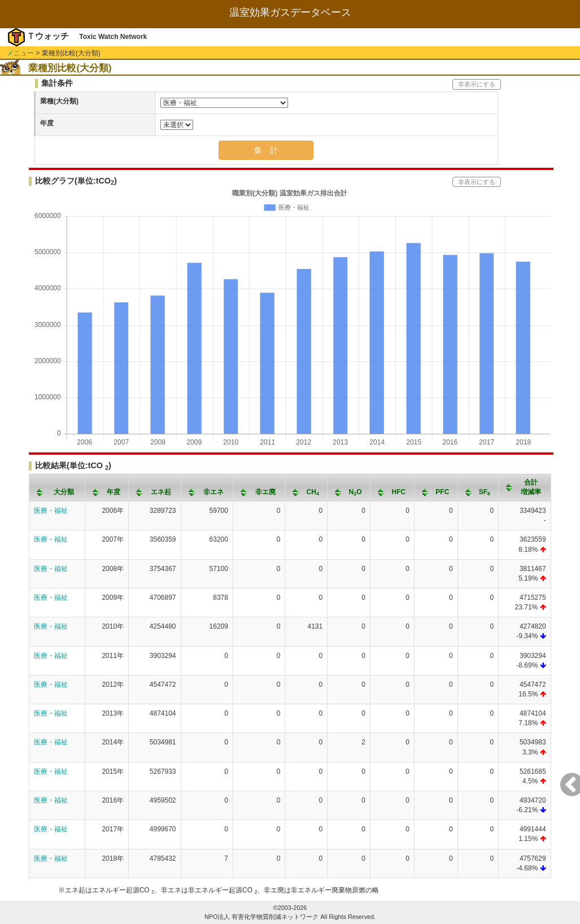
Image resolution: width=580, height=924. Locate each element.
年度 (47, 123)
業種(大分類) (59, 101)
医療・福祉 (51, 511)
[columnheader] (57, 487)
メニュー (20, 53)
